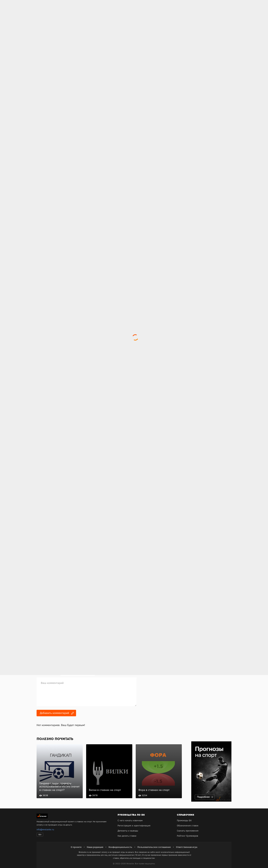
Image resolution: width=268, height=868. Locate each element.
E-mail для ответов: (47, 673)
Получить (54, 639)
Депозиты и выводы (128, 831)
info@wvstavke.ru (45, 830)
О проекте (76, 847)
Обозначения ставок (188, 826)
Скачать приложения (188, 831)
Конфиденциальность (120, 847)
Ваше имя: (42, 665)
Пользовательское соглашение (154, 847)
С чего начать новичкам (130, 820)
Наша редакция (95, 847)
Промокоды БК (184, 820)
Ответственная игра (187, 847)
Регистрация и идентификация (134, 826)
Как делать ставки (127, 836)
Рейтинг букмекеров (187, 836)
